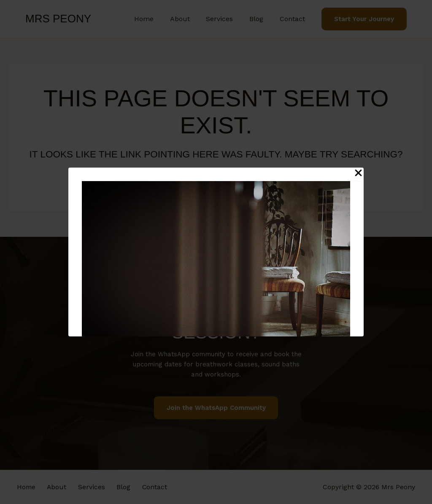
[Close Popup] (358, 174)
